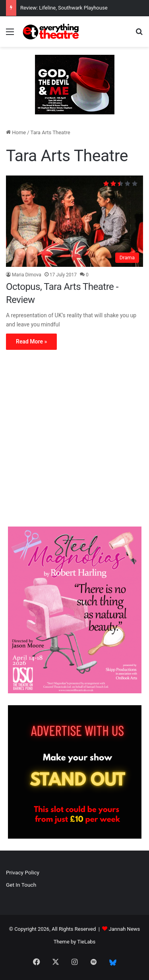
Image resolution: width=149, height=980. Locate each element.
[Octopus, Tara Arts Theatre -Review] (74, 221)
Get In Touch (21, 885)
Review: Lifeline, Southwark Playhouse (64, 8)
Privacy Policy (23, 872)
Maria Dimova (27, 275)
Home (16, 132)
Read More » (31, 341)
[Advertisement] (74, 440)
